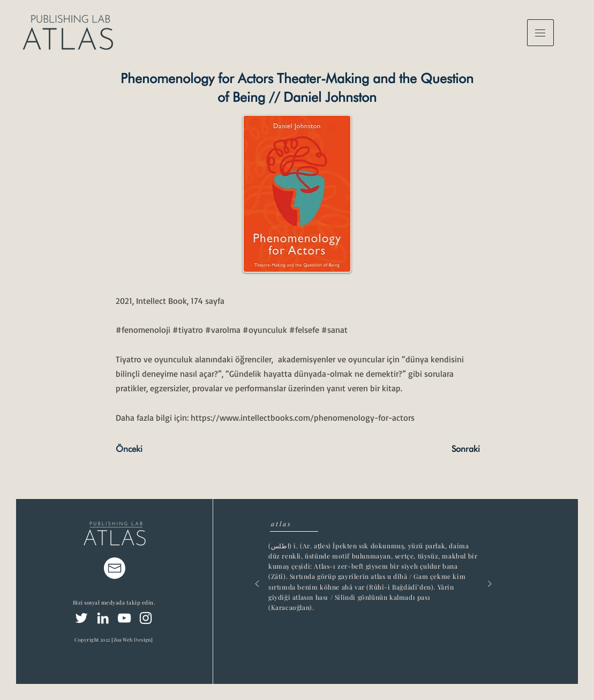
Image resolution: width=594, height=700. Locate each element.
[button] (540, 33)
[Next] (490, 584)
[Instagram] (146, 618)
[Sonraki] (453, 450)
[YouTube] (124, 618)
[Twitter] (81, 618)
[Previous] (257, 584)
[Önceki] (151, 450)
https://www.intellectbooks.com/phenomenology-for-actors (303, 418)
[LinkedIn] (103, 618)
